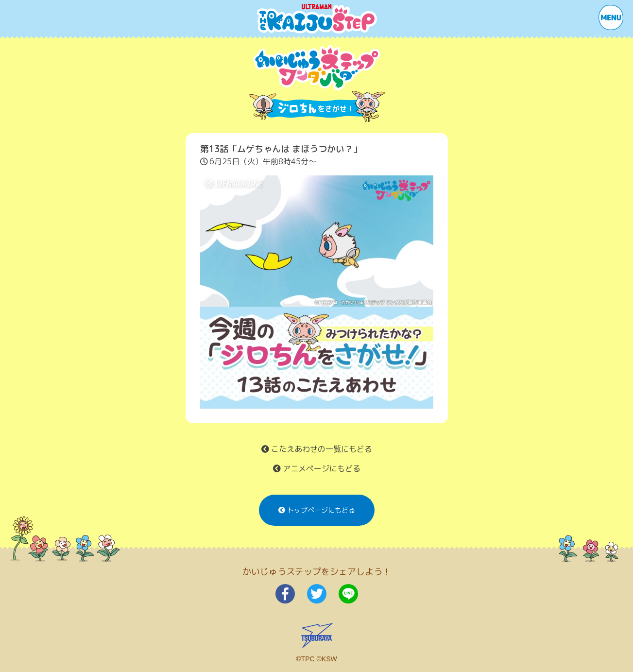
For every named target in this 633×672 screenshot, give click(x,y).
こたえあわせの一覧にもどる (317, 449)
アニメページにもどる (317, 468)
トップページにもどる (317, 510)
